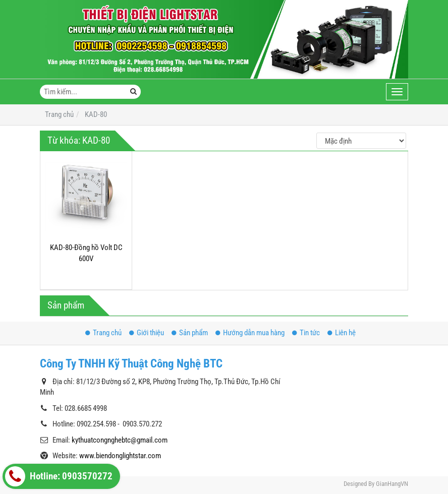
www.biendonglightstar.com (120, 456)
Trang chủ (103, 333)
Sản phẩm (190, 333)
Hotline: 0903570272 (59, 476)
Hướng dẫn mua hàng (250, 333)
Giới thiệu (147, 333)
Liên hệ (342, 333)
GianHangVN (392, 484)
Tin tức (306, 333)
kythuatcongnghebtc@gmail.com (120, 440)
